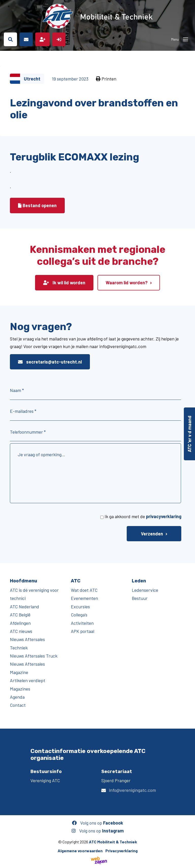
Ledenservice (145, 590)
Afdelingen (20, 623)
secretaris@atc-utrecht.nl (50, 362)
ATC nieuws (21, 631)
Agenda (17, 697)
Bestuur (140, 598)
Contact (18, 705)
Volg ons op (98, 823)
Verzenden (152, 534)
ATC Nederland (25, 607)
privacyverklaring (164, 516)
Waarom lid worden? (127, 283)
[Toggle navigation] (186, 39)
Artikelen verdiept (28, 680)
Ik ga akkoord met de (143, 516)
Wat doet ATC (84, 590)
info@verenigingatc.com (132, 790)
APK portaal (83, 631)
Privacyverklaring (121, 851)
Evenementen (84, 598)
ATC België (20, 615)
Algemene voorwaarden (80, 851)
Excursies (80, 607)
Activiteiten (82, 623)
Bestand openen (37, 205)
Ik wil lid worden (64, 283)
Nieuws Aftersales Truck (34, 656)
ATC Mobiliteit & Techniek (113, 842)
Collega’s (79, 615)
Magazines (20, 689)
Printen (106, 79)
